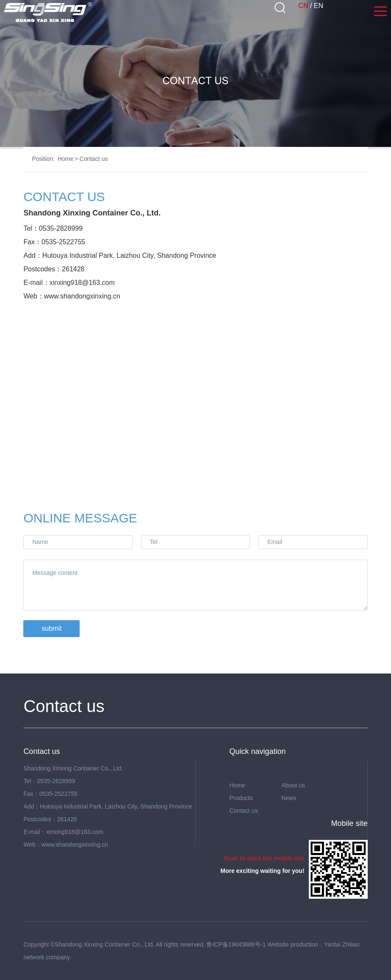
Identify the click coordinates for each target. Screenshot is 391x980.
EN (319, 6)
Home (65, 159)
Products (241, 798)
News (289, 798)
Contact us (94, 159)
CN (303, 6)
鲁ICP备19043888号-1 (236, 944)
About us (293, 785)
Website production (293, 944)
